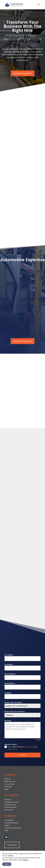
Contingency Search (11, 802)
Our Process (9, 810)
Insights (7, 825)
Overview (8, 799)
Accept (7, 864)
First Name (9, 655)
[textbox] (20, 706)
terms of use (13, 749)
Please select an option (14, 702)
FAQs (6, 830)
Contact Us (8, 787)
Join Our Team (9, 784)
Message (8, 721)
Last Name (9, 664)
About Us (8, 779)
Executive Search (10, 807)
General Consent (11, 744)
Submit (23, 755)
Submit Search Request (13, 828)
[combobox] (22, 706)
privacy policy (29, 747)
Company (8, 693)
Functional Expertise (12, 823)
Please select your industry (15, 711)
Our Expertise (9, 820)
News (6, 789)
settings (25, 860)
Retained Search (10, 805)
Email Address (10, 683)
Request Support (23, 73)
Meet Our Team (10, 781)
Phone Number (11, 674)
